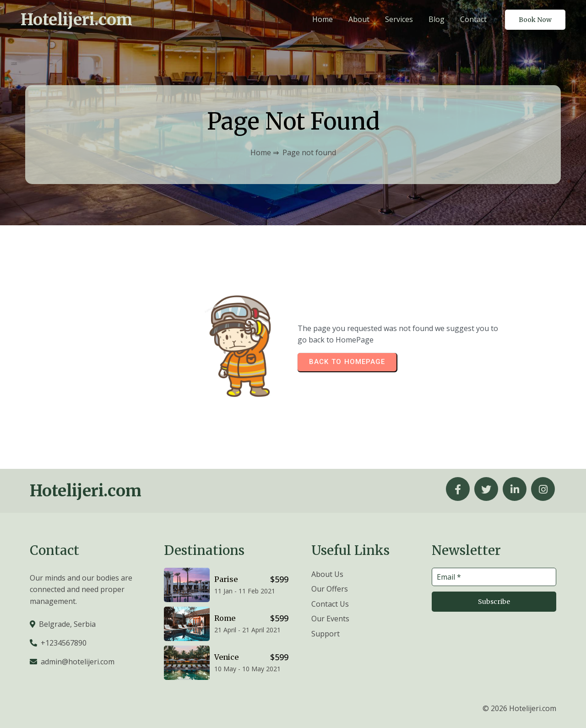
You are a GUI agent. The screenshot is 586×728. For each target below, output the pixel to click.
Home (261, 152)
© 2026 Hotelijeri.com (519, 708)
